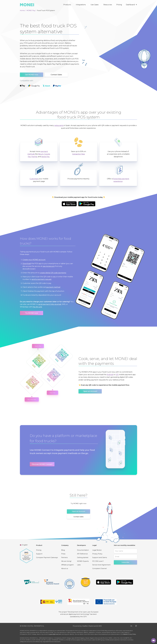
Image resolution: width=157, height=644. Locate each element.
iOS (117, 375)
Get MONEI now (32, 75)
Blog (63, 550)
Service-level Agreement (101, 565)
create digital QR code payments (53, 273)
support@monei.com (55, 634)
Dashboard (132, 5)
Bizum (41, 154)
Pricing (119, 5)
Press (63, 554)
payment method (53, 287)
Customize (34, 179)
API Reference (82, 554)
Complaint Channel (99, 568)
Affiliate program (67, 565)
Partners (64, 557)
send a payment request (42, 279)
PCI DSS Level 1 (98, 561)
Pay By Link (37, 307)
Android (110, 375)
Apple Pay (45, 157)
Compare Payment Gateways (47, 557)
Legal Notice (97, 550)
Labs (79, 565)
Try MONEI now (32, 313)
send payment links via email (50, 304)
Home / (23, 10)
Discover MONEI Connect (42, 464)
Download (27, 264)
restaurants (59, 125)
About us (65, 568)
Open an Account (90, 391)
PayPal (34, 157)
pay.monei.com (49, 266)
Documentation (83, 550)
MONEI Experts (83, 561)
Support (39, 554)
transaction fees (78, 154)
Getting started (83, 557)
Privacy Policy (97, 554)
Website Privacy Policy (129, 634)
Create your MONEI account (34, 260)
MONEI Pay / (31, 10)
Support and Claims (100, 557)
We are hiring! (66, 561)
